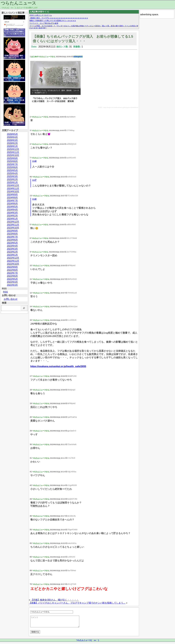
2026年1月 (12, 146)
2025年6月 (12, 167)
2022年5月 (12, 279)
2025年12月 (13, 149)
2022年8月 (12, 270)
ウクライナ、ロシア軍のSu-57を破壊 (44, 23)
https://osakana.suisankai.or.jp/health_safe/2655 (58, 366)
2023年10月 (13, 228)
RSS (5, 292)
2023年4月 (12, 246)
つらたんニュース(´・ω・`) (87, 642)
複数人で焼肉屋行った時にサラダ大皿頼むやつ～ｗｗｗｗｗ (53, 21)
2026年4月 (12, 137)
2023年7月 (12, 237)
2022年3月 (12, 285)
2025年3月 (12, 176)
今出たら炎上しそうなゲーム (41, 15)
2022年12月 (13, 258)
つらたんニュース (18, 3)
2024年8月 (12, 197)
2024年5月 (12, 207)
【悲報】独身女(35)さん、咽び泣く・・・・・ (55, 600)
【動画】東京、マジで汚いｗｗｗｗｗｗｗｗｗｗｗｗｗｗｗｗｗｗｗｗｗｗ (59, 18)
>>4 (34, 161)
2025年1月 (12, 182)
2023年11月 (13, 225)
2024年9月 (12, 194)
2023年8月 (12, 234)
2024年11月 (13, 188)
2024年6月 (12, 204)
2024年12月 (13, 185)
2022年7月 (12, 273)
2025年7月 (12, 164)
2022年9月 (12, 267)
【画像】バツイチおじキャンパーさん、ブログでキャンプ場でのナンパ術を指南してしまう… (77, 603)
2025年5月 (12, 170)
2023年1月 (12, 255)
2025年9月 (12, 158)
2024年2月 (12, 216)
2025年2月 (12, 179)
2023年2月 (12, 252)
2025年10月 (13, 155)
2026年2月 (12, 143)
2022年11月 (13, 261)
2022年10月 (13, 264)
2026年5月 (12, 134)
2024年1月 (12, 219)
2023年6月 (12, 240)
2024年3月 (12, 213)
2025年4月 (12, 173)
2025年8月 (12, 161)
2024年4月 (12, 210)
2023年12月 (13, 222)
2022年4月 (12, 282)
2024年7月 (12, 201)
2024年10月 (13, 191)
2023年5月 (12, 243)
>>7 (34, 180)
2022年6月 (12, 276)
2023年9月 (12, 231)
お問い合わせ (11, 299)
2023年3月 (12, 249)
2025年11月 (13, 152)
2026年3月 (12, 140)
